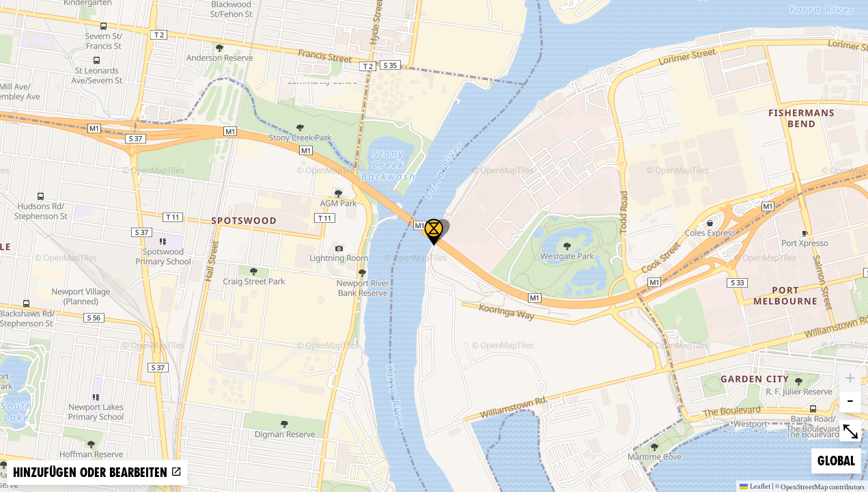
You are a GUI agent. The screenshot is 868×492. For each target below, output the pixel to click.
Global (839, 460)
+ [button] (850, 380)
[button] (434, 232)
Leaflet (755, 486)
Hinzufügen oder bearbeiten (97, 473)
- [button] (850, 402)
